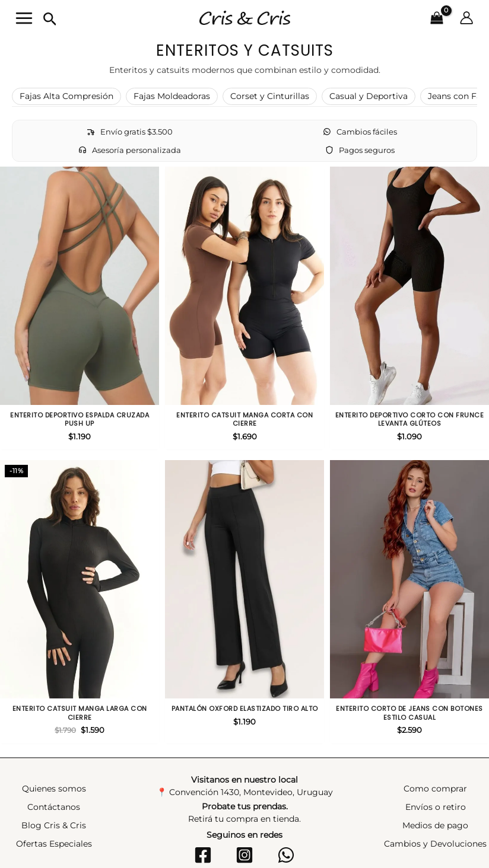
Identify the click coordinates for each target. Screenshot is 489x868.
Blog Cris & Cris (54, 782)
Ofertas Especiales (54, 800)
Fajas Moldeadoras (172, 91)
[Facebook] (208, 812)
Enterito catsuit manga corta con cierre (244, 389)
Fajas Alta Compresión (66, 91)
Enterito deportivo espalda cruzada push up (80, 389)
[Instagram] (244, 812)
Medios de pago (435, 782)
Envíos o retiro (436, 764)
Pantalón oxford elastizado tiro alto (245, 659)
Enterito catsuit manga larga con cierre (80, 663)
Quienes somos (54, 745)
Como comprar (435, 745)
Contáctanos (54, 764)
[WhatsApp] (281, 812)
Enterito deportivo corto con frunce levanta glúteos (410, 389)
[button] (42, 17)
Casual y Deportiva (369, 91)
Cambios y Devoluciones (435, 800)
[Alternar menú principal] (16, 16)
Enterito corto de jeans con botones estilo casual (409, 663)
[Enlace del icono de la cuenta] (475, 15)
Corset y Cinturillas (270, 91)
